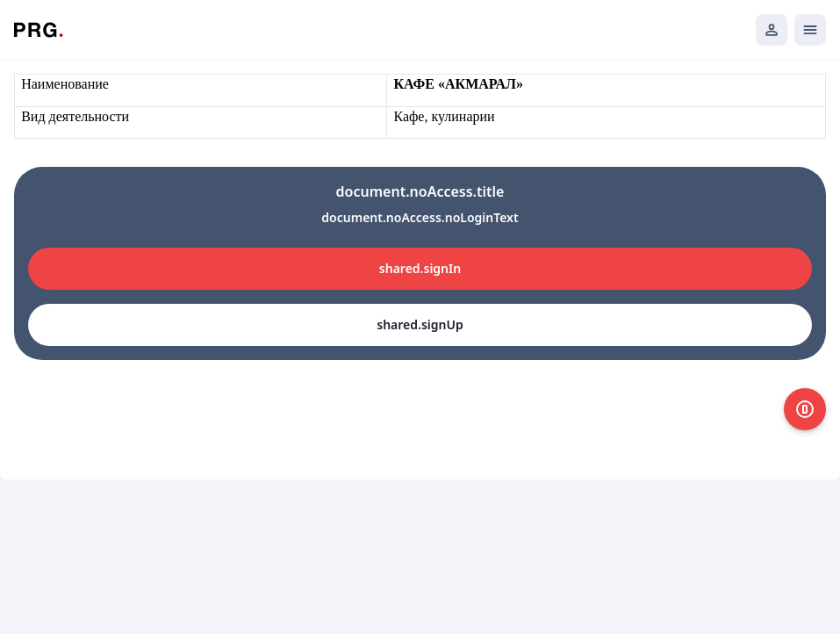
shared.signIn (420, 268)
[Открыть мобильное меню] (810, 30)
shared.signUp (420, 324)
